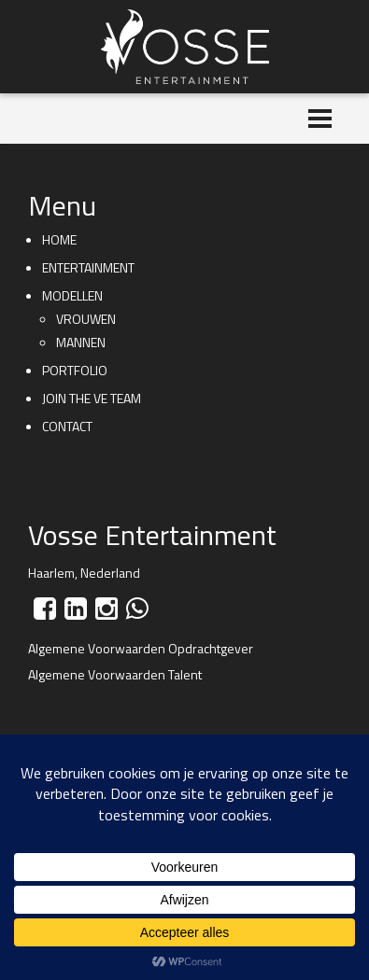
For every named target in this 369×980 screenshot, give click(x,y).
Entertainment (88, 267)
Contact (67, 426)
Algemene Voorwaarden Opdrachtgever (141, 648)
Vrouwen (86, 319)
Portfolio (75, 370)
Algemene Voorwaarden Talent (115, 674)
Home (59, 239)
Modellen (72, 295)
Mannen (81, 342)
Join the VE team (92, 398)
